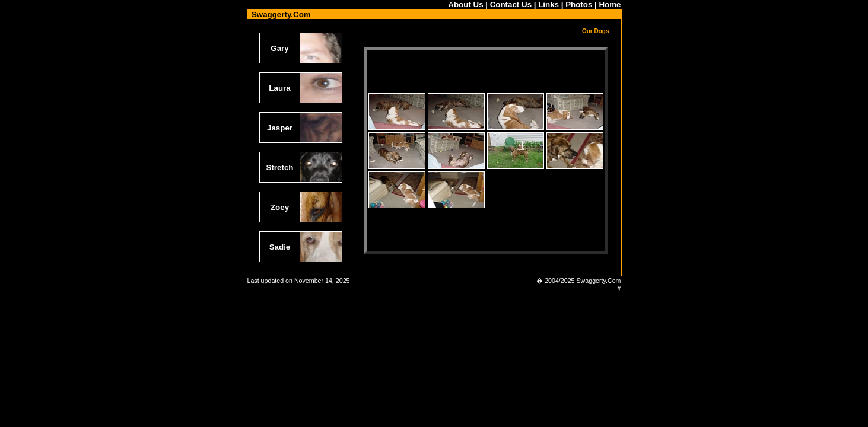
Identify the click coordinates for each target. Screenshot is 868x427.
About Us (465, 4)
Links (549, 4)
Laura (279, 88)
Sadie (280, 247)
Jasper (280, 128)
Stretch (280, 168)
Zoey (280, 207)
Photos (579, 4)
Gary (279, 48)
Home (610, 4)
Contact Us (511, 4)
